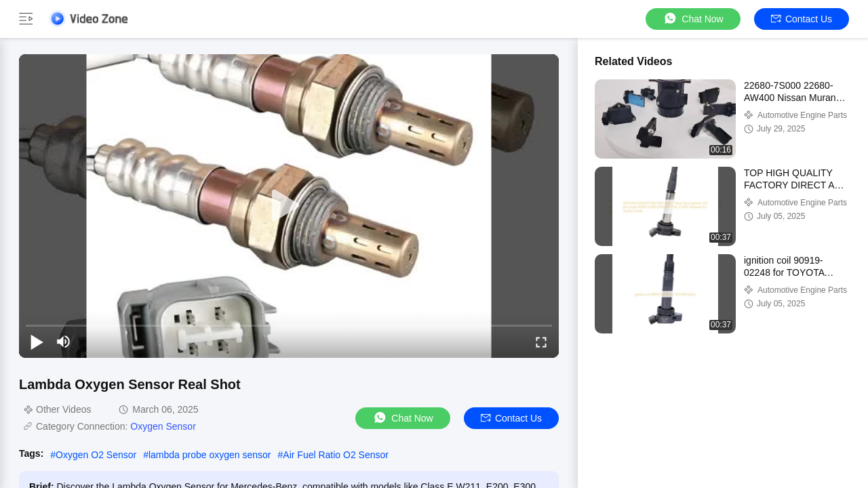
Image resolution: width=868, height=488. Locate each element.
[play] (289, 206)
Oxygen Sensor (163, 426)
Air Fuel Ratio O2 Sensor (336, 455)
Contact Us (802, 19)
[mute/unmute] (64, 342)
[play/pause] (37, 342)
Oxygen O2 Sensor (96, 455)
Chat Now (693, 19)
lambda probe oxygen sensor (210, 455)
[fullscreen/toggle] (541, 342)
